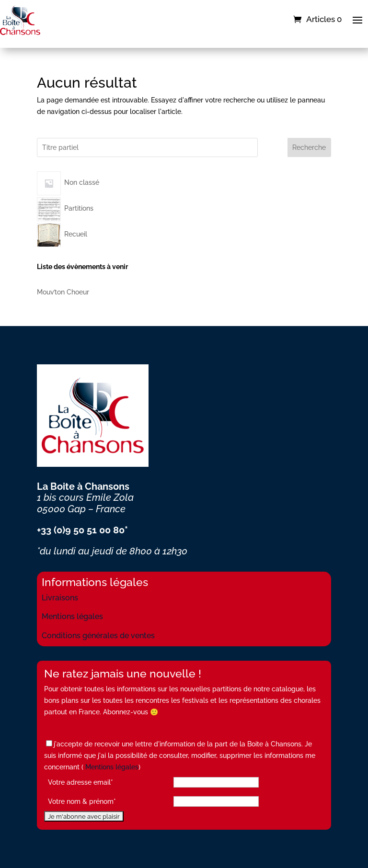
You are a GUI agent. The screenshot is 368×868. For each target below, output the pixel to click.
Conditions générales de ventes (98, 636)
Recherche (309, 147)
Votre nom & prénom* (82, 801)
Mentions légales (72, 616)
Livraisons (60, 598)
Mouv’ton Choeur (63, 292)
